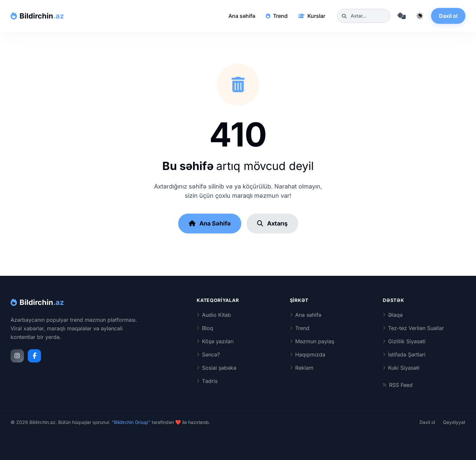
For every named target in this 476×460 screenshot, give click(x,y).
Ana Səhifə (210, 223)
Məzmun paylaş (312, 341)
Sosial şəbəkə (217, 368)
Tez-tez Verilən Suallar (413, 328)
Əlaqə (393, 315)
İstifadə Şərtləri (404, 355)
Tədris (207, 381)
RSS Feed (398, 385)
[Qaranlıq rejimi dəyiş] (420, 16)
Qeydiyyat (454, 422)
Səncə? (208, 355)
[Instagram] (17, 356)
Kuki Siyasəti (401, 368)
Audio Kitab (214, 315)
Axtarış (272, 223)
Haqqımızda (308, 355)
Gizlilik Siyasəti (404, 341)
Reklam (302, 368)
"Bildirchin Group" (131, 422)
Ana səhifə (242, 16)
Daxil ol (448, 16)
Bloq (205, 328)
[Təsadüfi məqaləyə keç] (401, 16)
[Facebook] (34, 356)
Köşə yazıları (215, 341)
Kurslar (312, 16)
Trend (277, 16)
